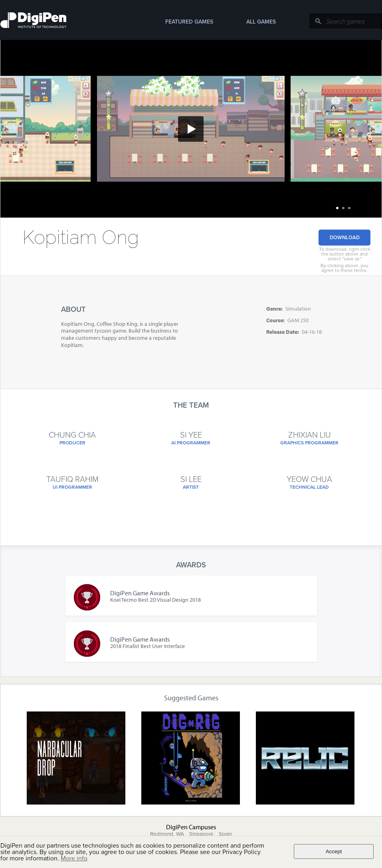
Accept (334, 851)
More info (74, 858)
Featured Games (189, 22)
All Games (261, 22)
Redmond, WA (167, 834)
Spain (225, 834)
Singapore (201, 834)
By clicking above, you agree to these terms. (344, 268)
